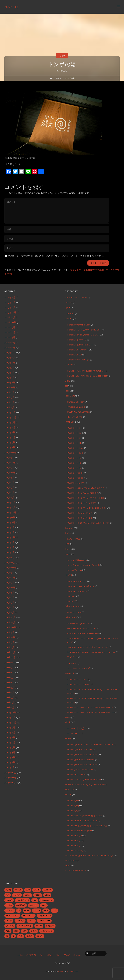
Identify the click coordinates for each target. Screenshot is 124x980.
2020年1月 (10, 348)
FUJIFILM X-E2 (74, 433)
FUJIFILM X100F (75, 473)
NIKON (68, 575)
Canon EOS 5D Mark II (78, 350)
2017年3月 (10, 397)
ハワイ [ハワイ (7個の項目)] (31, 921)
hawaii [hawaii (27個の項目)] (28, 895)
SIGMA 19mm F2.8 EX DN (80, 749)
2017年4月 (10, 392)
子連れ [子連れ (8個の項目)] (34, 931)
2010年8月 (10, 732)
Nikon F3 (71, 596)
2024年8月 (10, 297)
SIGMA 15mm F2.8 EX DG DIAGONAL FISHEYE (90, 744)
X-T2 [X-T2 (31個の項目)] (54, 910)
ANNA (68, 302)
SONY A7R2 (73, 801)
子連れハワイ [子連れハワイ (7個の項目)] (47, 931)
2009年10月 (10, 783)
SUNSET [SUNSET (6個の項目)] (10, 910)
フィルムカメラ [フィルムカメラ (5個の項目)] (25, 926)
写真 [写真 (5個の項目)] (8, 931)
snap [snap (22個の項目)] (44, 905)
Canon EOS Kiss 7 (76, 402)
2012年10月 (10, 627)
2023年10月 (10, 312)
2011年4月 (10, 693)
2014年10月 (10, 512)
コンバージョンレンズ (78, 668)
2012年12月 (10, 617)
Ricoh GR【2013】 (76, 728)
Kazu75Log (11, 7)
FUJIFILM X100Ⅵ (76, 483)
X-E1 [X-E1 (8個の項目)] (46, 910)
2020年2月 (10, 343)
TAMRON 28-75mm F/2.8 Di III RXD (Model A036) (90, 856)
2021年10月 (10, 322)
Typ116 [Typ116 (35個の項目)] (37, 910)
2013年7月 (10, 583)
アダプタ (72, 657)
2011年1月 (9, 708)
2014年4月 (10, 537)
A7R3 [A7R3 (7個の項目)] (8, 890)
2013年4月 (10, 598)
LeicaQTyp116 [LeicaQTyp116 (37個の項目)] (23, 900)
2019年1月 (10, 378)
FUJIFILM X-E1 (74, 428)
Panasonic (70, 673)
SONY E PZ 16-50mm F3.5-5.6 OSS (85, 816)
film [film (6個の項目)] (8, 895)
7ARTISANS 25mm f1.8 (78, 623)
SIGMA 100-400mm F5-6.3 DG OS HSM (85, 784)
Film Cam (70, 396)
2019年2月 (10, 373)
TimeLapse (70, 860)
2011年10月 (10, 663)
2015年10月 (10, 453)
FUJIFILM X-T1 (74, 458)
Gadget (69, 528)
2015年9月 (10, 458)
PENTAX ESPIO (75, 417)
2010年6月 (10, 742)
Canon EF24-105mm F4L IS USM (83, 335)
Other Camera (72, 606)
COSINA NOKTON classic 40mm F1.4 (86, 371)
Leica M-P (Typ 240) (77, 560)
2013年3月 (10, 602)
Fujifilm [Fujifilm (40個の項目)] (17, 895)
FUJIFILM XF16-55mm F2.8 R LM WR (85, 498)
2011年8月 (10, 673)
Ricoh (68, 722)
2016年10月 (10, 417)
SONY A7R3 (73, 806)
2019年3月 (10, 368)
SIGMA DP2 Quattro (77, 774)
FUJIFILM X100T (75, 478)
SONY (68, 794)
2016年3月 (10, 447)
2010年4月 (10, 752)
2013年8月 (10, 578)
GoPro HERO (73, 539)
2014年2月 (10, 547)
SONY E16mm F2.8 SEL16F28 (82, 821)
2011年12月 (10, 652)
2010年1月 (10, 767)
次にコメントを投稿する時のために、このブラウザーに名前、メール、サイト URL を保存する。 (55, 256)
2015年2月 (10, 492)
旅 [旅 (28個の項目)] (7, 936)
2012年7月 (10, 642)
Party (67, 717)
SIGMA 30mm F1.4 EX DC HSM (82, 755)
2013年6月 (10, 588)
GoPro (68, 533)
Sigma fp (69, 789)
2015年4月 (10, 483)
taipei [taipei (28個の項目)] (27, 910)
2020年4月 (10, 332)
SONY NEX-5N (74, 836)
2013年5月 (10, 593)
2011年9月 (10, 668)
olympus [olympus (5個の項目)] (33, 905)
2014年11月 (10, 507)
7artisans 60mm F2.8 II (76, 297)
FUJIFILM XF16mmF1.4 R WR (82, 503)
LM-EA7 (73, 663)
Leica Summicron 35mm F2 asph (83, 565)
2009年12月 (10, 773)
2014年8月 (10, 522)
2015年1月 (9, 497)
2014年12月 (10, 502)
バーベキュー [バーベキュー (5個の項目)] (44, 921)
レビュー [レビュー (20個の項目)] (50, 926)
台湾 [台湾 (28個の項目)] (24, 931)
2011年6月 (10, 683)
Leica (67, 554)
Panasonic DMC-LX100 (79, 684)
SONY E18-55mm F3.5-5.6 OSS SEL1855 (87, 826)
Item (67, 549)
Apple (68, 307)
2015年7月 (10, 468)
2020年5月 (10, 327)
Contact (77, 955)
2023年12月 (10, 302)
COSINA (69, 365)
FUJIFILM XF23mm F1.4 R (80, 513)
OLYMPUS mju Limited (78, 412)
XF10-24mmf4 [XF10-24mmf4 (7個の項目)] (12, 916)
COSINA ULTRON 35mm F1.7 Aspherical (87, 376)
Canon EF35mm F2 (77, 340)
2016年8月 (10, 427)
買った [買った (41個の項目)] (40, 936)
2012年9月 (10, 632)
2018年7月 (10, 382)
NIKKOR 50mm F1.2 (77, 581)
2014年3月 (10, 542)
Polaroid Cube (74, 612)
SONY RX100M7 (75, 851)
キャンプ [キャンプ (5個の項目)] (20, 921)
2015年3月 (10, 488)
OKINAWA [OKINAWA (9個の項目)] (21, 905)
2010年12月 (10, 712)
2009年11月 (10, 778)
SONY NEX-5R (74, 841)
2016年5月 (10, 442)
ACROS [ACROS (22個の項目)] (18, 890)
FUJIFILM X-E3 (74, 438)
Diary (62, 56)
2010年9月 (10, 727)
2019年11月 (10, 358)
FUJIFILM (70, 422)
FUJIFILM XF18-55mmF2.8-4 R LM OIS (86, 508)
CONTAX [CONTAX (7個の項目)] (48, 890)
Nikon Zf (71, 601)
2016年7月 (10, 432)
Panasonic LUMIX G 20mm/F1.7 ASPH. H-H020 (90, 712)
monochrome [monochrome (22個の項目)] (47, 900)
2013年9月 (10, 573)
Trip (67, 865)
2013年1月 (9, 612)
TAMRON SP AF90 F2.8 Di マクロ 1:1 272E (88, 647)
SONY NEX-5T (74, 846)
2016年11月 (10, 412)
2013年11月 (10, 563)
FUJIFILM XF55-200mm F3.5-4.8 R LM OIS (88, 523)
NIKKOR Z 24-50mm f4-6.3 (81, 586)
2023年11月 (10, 307)
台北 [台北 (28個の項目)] (16, 931)
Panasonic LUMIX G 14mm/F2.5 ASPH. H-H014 (90, 707)
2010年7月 (10, 737)
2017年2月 (10, 402)
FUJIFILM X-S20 (75, 453)
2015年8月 (10, 463)
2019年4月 (10, 363)
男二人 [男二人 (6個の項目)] (30, 936)
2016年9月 (10, 422)
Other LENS (71, 617)
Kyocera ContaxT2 (76, 407)
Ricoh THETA (74, 733)
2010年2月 (10, 762)
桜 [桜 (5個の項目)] (13, 936)
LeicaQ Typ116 (74, 570)
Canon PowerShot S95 (78, 360)
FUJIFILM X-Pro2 (75, 448)
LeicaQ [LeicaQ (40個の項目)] (9, 900)
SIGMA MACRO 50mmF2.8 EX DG (84, 779)
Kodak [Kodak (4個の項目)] (38, 895)
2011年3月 (9, 698)
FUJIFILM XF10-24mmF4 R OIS (82, 493)
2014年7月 (10, 527)
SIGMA (68, 738)
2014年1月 (10, 552)
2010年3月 (10, 757)
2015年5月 (10, 478)
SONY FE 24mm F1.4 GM (79, 831)
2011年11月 (10, 657)
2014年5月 (10, 532)
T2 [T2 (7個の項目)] (19, 910)
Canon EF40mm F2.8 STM (80, 345)
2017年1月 (9, 407)
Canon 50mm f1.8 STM (78, 325)
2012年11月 (10, 622)
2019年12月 (10, 353)
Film (67, 391)
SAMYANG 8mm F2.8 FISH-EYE (83, 633)
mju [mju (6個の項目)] (35, 900)
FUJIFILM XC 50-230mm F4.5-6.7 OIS (86, 488)
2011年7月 (9, 678)
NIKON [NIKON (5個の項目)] (9, 905)
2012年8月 (10, 637)
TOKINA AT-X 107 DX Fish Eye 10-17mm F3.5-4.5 (91, 652)
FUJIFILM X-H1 (74, 443)
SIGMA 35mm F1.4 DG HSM (80, 760)
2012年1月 (9, 647)
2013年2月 (10, 607)
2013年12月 (10, 558)
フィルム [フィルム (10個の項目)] (10, 926)
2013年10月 (10, 568)
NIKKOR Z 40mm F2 (77, 591)
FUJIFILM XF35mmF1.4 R (79, 518)
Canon (68, 319)
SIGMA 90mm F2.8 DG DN (80, 770)
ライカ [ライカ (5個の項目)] (39, 926)
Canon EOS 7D (74, 355)
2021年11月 (10, 317)
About (67, 955)
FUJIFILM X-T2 (74, 463)
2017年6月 (10, 387)
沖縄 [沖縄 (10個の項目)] (21, 936)
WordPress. (73, 971)
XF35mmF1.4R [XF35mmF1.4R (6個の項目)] (45, 916)
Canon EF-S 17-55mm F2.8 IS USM (84, 330)
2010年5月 (10, 747)
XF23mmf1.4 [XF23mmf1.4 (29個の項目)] (28, 916)
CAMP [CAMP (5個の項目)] (37, 890)
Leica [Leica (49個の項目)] (47, 895)
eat (66, 386)
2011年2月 (9, 703)
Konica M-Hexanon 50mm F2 (82, 628)
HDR (67, 544)
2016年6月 (10, 437)
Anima (61, 971)
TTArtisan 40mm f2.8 (75, 870)
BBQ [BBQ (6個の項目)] (28, 890)
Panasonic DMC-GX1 (77, 679)
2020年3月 (10, 337)
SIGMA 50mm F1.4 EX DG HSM (82, 765)
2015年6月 (10, 473)
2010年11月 (10, 717)
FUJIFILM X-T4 (74, 468)
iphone (70, 314)
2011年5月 (9, 688)
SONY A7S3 (73, 811)
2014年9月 (10, 517)
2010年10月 (10, 722)
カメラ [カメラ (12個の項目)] (9, 921)
